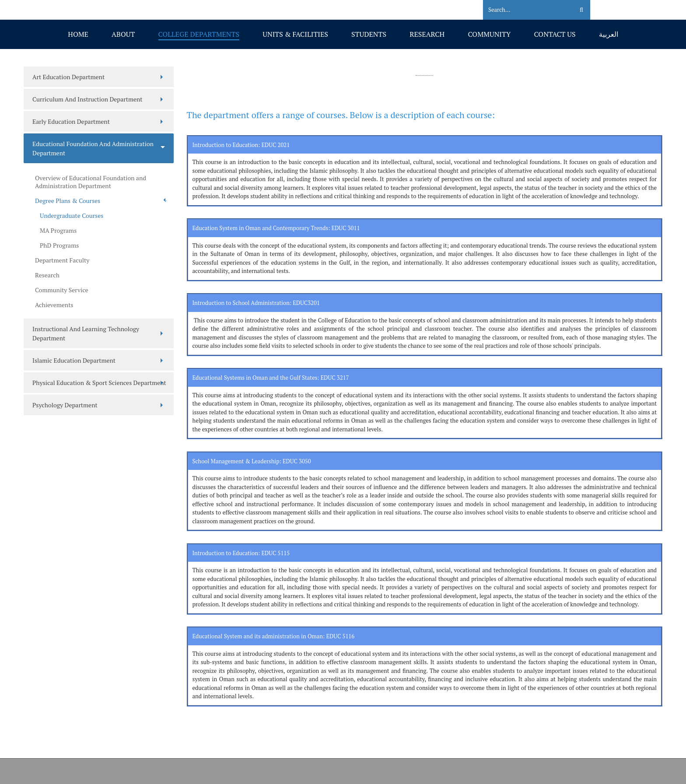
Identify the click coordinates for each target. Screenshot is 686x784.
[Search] (523, 10)
